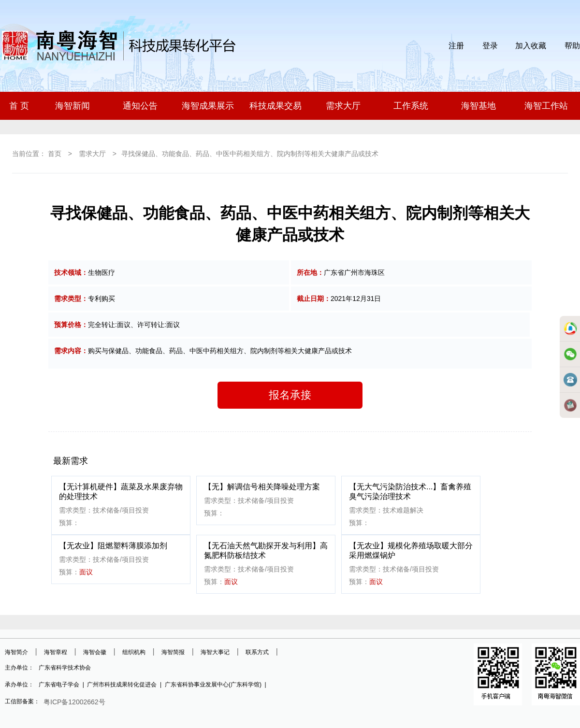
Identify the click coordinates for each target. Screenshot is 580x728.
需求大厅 (343, 106)
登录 (490, 46)
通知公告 (140, 106)
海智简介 (16, 652)
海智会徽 (95, 652)
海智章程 (56, 652)
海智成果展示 (208, 106)
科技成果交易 (275, 106)
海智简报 (173, 652)
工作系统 (411, 106)
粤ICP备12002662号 (74, 702)
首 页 (19, 106)
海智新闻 (72, 106)
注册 (456, 46)
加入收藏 (531, 46)
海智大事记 (215, 652)
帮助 (572, 46)
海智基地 (478, 106)
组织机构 (134, 652)
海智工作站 (546, 106)
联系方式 (257, 652)
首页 (55, 154)
